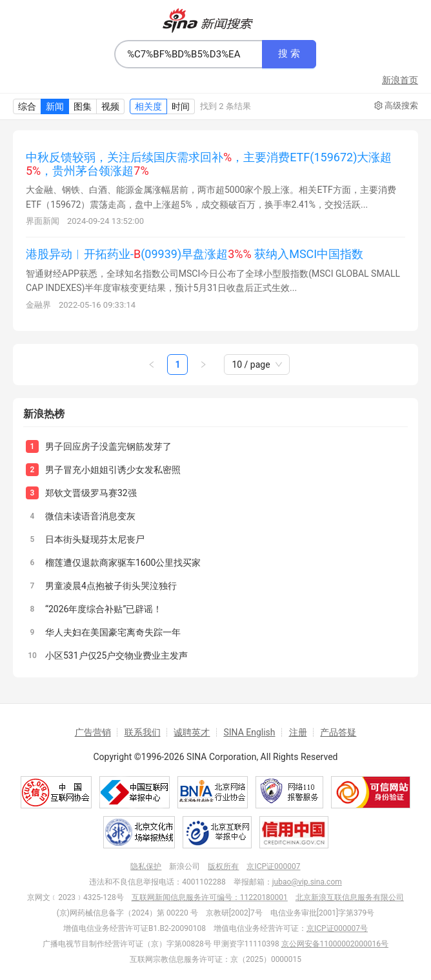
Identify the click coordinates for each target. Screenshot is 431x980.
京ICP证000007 (273, 866)
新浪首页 (400, 80)
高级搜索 (396, 106)
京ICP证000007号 (337, 928)
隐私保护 (146, 866)
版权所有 (223, 866)
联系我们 (143, 732)
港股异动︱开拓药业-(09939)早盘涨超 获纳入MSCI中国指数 (195, 254)
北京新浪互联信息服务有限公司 (350, 897)
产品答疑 (338, 732)
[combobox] (188, 54)
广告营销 (93, 732)
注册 (298, 732)
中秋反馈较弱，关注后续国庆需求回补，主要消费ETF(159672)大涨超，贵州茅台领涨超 (209, 164)
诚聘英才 (192, 732)
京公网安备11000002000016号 (335, 944)
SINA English (249, 732)
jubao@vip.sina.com (307, 882)
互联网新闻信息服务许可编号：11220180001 (210, 897)
